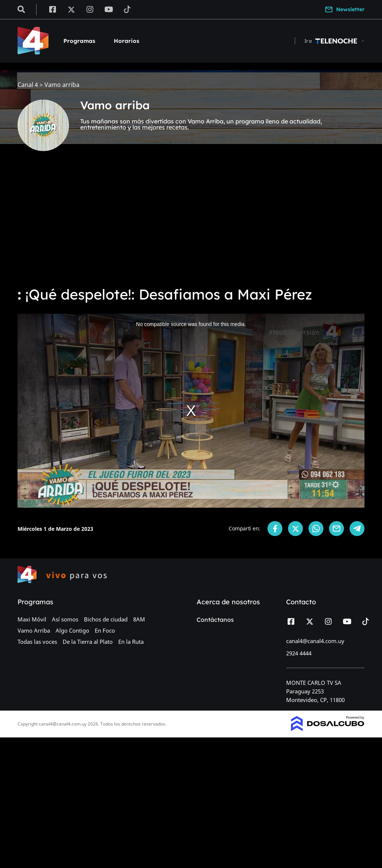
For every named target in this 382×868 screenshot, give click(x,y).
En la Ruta (131, 642)
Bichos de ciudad (106, 619)
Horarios (126, 41)
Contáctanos (215, 620)
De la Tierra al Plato (88, 642)
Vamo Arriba (34, 630)
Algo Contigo (72, 630)
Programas (79, 41)
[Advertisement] (191, 224)
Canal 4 (28, 85)
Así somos (65, 619)
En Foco (105, 630)
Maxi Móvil (32, 619)
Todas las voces (37, 642)
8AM (139, 619)
